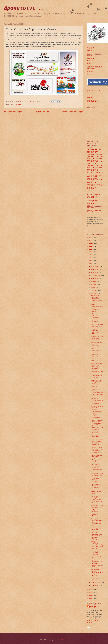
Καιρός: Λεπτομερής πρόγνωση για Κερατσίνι (95, 196)
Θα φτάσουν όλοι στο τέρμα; (97, 377)
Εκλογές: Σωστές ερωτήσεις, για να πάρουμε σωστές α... (97, 450)
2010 (91, 598)
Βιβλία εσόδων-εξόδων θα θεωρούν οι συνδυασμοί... (97, 487)
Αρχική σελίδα (42, 112)
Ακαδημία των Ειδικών (95, 511)
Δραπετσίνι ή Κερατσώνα (94, 607)
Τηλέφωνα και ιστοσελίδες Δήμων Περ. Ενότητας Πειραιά (94, 203)
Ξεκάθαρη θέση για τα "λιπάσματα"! (96, 416)
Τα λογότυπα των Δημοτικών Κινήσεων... (97, 338)
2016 (91, 258)
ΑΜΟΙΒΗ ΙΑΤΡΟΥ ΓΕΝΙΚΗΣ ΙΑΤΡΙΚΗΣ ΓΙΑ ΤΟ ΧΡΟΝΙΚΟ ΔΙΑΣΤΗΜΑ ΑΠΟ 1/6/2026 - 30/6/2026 (95, 186)
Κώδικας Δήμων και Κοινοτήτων (94, 211)
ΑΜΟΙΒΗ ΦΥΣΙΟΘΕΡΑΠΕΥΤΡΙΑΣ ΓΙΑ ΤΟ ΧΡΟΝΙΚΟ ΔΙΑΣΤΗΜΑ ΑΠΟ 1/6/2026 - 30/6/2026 (95, 151)
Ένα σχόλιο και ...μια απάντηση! (96, 344)
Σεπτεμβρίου (96, 275)
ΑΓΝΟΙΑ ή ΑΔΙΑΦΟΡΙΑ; (95, 436)
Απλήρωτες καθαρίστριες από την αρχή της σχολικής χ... (96, 499)
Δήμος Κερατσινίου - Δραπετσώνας (95, 91)
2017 (91, 255)
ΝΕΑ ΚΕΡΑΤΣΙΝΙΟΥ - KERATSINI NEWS (94, 101)
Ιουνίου (94, 284)
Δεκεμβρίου (95, 266)
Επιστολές (91, 74)
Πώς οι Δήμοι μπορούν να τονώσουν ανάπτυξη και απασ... (96, 299)
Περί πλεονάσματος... (97, 350)
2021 (91, 243)
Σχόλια (90, 50)
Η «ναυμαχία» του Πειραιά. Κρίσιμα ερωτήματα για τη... (97, 554)
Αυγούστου (95, 278)
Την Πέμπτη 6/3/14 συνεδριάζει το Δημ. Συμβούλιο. (97, 573)
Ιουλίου (94, 281)
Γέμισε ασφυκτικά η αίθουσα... (97, 321)
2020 (91, 246)
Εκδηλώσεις (91, 61)
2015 (91, 261)
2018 (91, 252)
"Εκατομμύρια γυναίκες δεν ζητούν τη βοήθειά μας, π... (96, 522)
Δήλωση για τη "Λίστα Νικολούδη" (96, 316)
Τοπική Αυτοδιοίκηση (95, 66)
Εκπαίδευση (91, 58)
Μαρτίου (94, 293)
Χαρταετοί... (95, 579)
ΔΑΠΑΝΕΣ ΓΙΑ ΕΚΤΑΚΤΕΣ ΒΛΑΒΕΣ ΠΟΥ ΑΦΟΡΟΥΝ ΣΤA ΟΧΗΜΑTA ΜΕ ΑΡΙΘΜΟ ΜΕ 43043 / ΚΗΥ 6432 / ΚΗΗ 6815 (95, 169)
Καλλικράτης (92, 208)
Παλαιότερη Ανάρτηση (72, 112)
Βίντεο (90, 56)
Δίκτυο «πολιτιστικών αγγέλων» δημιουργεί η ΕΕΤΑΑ (97, 308)
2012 (91, 592)
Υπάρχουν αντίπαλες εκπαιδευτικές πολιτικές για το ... (97, 545)
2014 (91, 264)
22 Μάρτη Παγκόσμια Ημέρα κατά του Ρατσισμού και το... (97, 393)
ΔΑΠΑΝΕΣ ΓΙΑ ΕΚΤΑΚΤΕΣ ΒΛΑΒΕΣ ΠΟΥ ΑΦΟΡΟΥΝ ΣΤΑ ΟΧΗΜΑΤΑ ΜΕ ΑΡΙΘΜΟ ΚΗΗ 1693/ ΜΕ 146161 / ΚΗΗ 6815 (95, 160)
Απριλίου (95, 290)
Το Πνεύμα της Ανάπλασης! (96, 529)
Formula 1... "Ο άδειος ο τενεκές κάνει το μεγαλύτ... (97, 430)
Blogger (64, 640)
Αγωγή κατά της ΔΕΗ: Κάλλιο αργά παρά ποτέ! (96, 331)
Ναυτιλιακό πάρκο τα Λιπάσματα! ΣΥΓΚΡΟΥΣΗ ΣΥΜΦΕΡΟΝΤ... (97, 442)
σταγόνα (90, 98)
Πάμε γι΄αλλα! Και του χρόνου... (96, 356)
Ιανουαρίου (95, 586)
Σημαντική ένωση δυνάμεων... (97, 506)
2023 (91, 237)
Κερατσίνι (91, 69)
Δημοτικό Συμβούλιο (95, 53)
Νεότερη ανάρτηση (13, 112)
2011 (91, 595)
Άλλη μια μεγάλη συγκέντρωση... (97, 325)
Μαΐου (93, 287)
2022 (91, 240)
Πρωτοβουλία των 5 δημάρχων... (97, 474)
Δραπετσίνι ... (26, 8)
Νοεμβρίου (95, 269)
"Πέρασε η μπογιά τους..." (97, 493)
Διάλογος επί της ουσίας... (97, 372)
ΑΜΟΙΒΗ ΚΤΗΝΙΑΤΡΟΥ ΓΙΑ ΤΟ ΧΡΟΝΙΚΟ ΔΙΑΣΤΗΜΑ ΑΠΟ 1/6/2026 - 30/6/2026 (95, 178)
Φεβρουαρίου (96, 583)
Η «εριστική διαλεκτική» (96, 515)
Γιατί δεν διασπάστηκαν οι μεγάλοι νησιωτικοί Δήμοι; (96, 536)
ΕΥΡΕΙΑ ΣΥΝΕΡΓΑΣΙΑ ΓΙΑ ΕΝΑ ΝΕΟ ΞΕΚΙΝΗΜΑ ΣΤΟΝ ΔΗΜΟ (97, 564)
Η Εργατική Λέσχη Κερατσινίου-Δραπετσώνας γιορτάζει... (97, 423)
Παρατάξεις (91, 72)
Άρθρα (89, 64)
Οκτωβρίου (95, 272)
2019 (91, 249)
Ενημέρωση (17, 104)
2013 (91, 589)
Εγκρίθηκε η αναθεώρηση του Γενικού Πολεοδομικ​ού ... (97, 468)
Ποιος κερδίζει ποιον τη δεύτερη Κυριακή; (96, 366)
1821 (92, 361)
